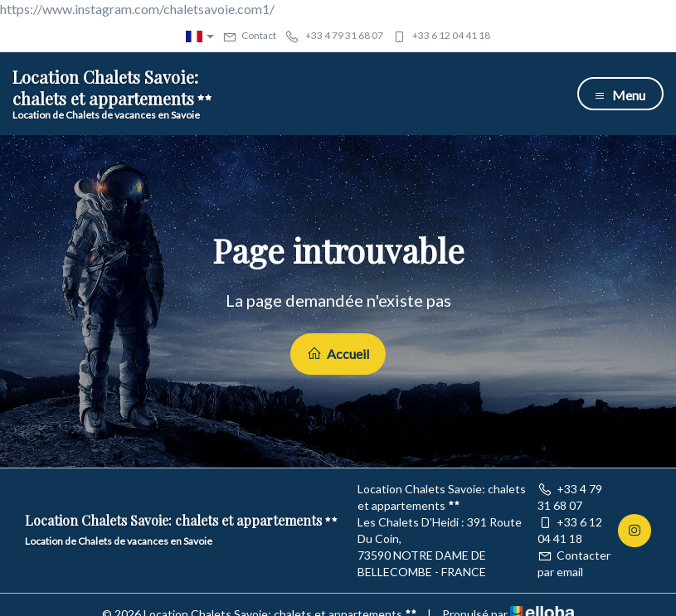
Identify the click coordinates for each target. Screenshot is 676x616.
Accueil (338, 354)
